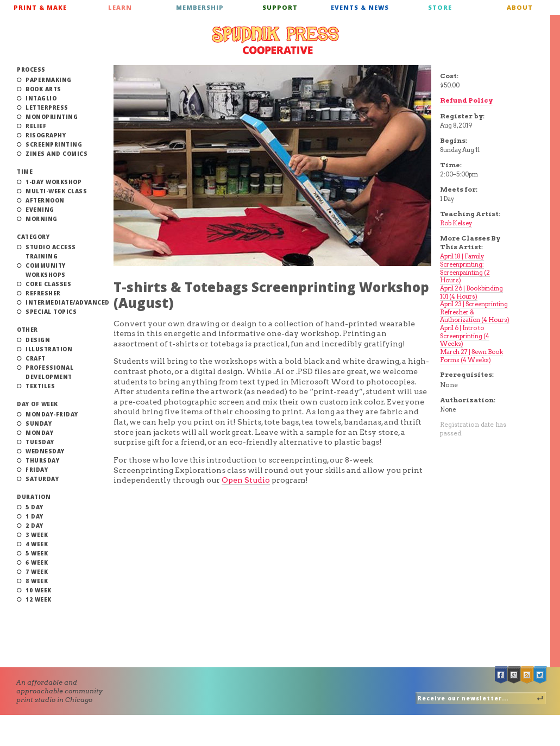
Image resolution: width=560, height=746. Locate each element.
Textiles (40, 386)
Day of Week (37, 404)
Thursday (42, 460)
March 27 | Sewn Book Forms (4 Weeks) (471, 356)
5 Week (37, 553)
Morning (42, 219)
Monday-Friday (52, 414)
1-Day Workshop (54, 182)
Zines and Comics (56, 154)
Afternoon (45, 200)
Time (25, 172)
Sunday (39, 423)
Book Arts (43, 89)
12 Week (39, 599)
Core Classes (48, 284)
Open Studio (246, 480)
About (520, 7)
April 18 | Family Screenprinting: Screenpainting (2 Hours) (465, 268)
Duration (34, 497)
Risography (46, 135)
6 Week (37, 562)
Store (440, 7)
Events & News (360, 7)
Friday (37, 470)
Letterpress (47, 108)
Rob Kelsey (456, 223)
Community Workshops (46, 270)
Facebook (501, 675)
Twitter (540, 675)
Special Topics (51, 312)
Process (31, 69)
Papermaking (49, 80)
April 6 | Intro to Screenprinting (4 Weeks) (465, 336)
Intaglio (41, 98)
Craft (36, 358)
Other (27, 330)
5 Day (34, 507)
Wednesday (45, 451)
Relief (36, 126)
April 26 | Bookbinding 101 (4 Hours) (471, 292)
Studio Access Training (51, 252)
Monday (39, 433)
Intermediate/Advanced (68, 302)
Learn (120, 7)
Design (38, 340)
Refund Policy (466, 100)
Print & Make (40, 7)
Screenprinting (54, 144)
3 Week (37, 535)
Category (33, 237)
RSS (527, 675)
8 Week (37, 581)
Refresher (43, 293)
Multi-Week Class (56, 191)
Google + (514, 675)
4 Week (37, 544)
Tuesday (40, 442)
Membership (200, 7)
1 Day (34, 516)
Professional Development (49, 372)
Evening (40, 210)
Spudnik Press (275, 40)
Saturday (42, 479)
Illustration (49, 349)
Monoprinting (52, 117)
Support (280, 7)
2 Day (34, 526)
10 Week (39, 590)
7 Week (37, 572)
